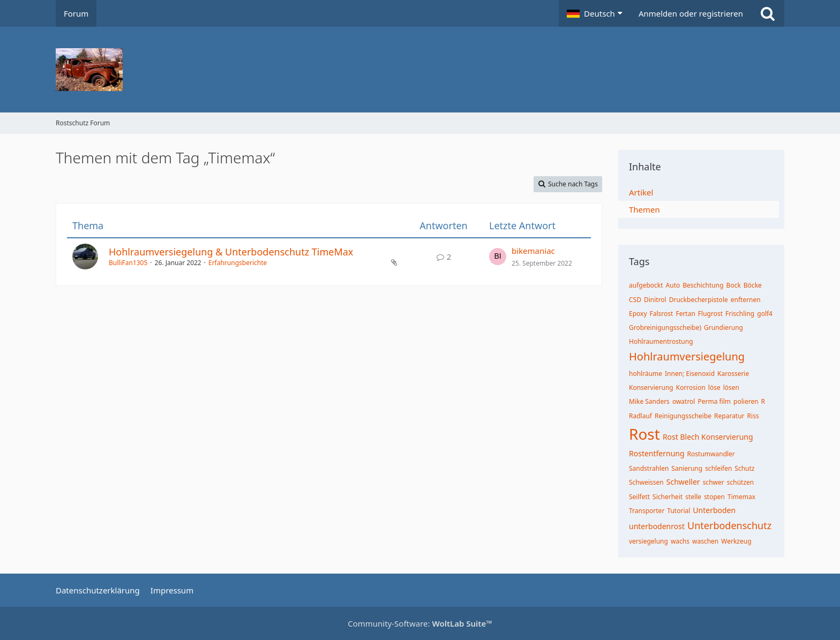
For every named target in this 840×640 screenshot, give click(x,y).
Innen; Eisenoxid (690, 374)
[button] (595, 13)
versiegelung (648, 541)
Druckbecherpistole (699, 300)
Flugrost (710, 314)
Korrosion (691, 387)
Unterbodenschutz (729, 525)
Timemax (741, 497)
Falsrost (662, 314)
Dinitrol (655, 300)
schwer (714, 482)
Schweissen (646, 482)
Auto (673, 285)
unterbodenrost (657, 526)
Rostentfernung (657, 453)
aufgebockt (646, 285)
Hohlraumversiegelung (687, 356)
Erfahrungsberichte (238, 263)
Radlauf (640, 416)
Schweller (683, 482)
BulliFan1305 (128, 263)
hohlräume (646, 374)
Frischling (740, 314)
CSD (635, 300)
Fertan (685, 314)
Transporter (647, 511)
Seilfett (639, 497)
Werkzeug (736, 541)
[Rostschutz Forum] (420, 70)
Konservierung (651, 387)
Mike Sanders (649, 401)
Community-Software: (420, 623)
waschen (705, 541)
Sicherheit (667, 497)
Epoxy (638, 314)
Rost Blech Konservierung (708, 437)
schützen (741, 482)
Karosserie (733, 374)
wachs (680, 541)
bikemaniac (533, 251)
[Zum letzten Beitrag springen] (498, 257)
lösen (731, 387)
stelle (693, 497)
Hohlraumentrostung (661, 341)
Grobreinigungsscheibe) (665, 327)
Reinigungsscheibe (683, 416)
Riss (753, 416)
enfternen (746, 300)
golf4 (765, 314)
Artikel (641, 192)
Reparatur (729, 416)
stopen (714, 497)
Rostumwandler (711, 454)
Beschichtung (703, 285)
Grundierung (723, 327)
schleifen (718, 468)
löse (714, 387)
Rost (644, 434)
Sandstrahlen (649, 468)
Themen (644, 209)
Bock (734, 285)
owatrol (684, 401)
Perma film (714, 401)
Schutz (744, 468)
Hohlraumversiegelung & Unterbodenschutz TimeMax (231, 252)
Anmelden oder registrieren (691, 13)
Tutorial (678, 511)
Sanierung (687, 468)
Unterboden (714, 510)
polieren (746, 401)
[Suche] (768, 13)
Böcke (753, 285)
